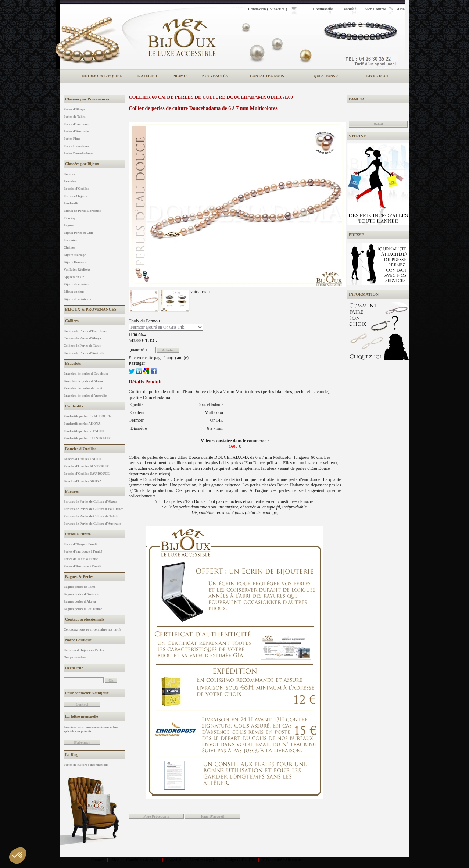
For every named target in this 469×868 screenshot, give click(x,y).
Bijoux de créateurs (77, 299)
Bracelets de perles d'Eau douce (86, 374)
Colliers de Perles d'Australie (84, 353)
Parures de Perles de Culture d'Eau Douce (93, 509)
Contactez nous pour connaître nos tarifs (92, 629)
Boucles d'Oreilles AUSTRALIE (86, 466)
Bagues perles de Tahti (79, 587)
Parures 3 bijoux (75, 196)
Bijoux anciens (74, 292)
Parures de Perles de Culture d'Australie (92, 524)
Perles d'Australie (76, 131)
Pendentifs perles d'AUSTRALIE (87, 438)
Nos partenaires (75, 657)
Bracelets (70, 181)
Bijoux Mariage (75, 255)
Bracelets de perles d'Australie (85, 396)
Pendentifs (71, 203)
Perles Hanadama (76, 146)
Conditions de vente (143, 860)
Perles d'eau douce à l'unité (83, 551)
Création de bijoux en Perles (84, 650)
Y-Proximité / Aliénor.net (282, 860)
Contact (97, 860)
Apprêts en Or (74, 277)
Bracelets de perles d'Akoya (83, 381)
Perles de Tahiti (75, 117)
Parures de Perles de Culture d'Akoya (90, 501)
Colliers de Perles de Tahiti (83, 346)
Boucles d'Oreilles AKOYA (83, 481)
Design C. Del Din (240, 860)
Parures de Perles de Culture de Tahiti (91, 516)
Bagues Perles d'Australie (82, 594)
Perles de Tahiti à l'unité (81, 559)
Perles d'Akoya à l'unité (80, 544)
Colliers (69, 174)
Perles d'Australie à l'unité (82, 566)
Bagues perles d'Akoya (80, 601)
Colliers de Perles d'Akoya (82, 338)
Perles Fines (72, 139)
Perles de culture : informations (86, 765)
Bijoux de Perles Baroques (82, 211)
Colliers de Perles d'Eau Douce (85, 331)
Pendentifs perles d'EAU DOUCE (87, 416)
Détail (378, 124)
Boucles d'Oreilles (76, 189)
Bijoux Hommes (75, 262)
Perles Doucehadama (78, 153)
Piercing (69, 218)
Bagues (69, 225)
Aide (115, 860)
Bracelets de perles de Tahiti (83, 388)
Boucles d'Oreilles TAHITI (83, 459)
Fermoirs (70, 240)
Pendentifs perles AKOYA (82, 424)
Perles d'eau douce (77, 124)
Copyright (174, 860)
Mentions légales (203, 860)
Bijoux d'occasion (76, 284)
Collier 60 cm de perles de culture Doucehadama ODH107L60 (211, 97)
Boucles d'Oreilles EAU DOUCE (87, 474)
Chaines (69, 247)
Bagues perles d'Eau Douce (83, 609)
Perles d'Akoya (74, 109)
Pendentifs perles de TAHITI (84, 431)
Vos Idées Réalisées (77, 269)
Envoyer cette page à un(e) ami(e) (159, 358)
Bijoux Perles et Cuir (78, 233)
